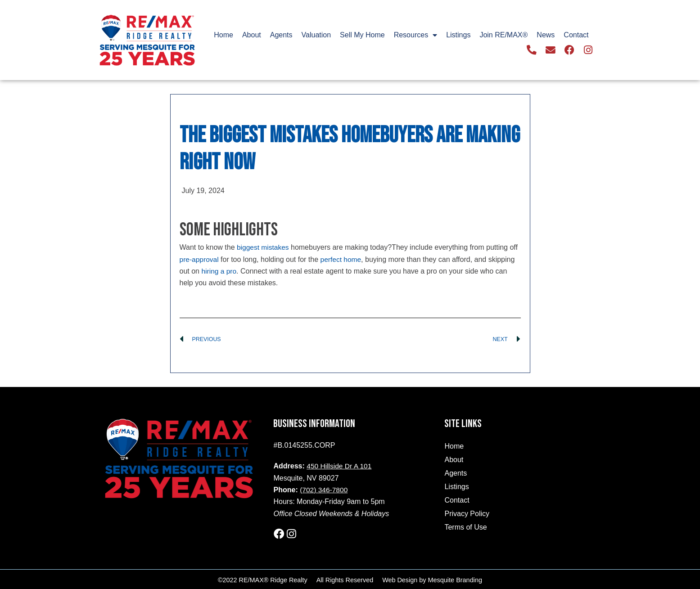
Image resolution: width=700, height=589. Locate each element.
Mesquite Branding (455, 579)
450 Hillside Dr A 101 (340, 466)
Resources (415, 36)
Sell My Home (362, 35)
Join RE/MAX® (504, 35)
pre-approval (200, 259)
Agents (281, 35)
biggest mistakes (264, 247)
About (252, 35)
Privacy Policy (467, 514)
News (546, 35)
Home (224, 35)
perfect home (342, 259)
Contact (576, 35)
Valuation (316, 35)
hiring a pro (219, 271)
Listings (458, 35)
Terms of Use (465, 527)
